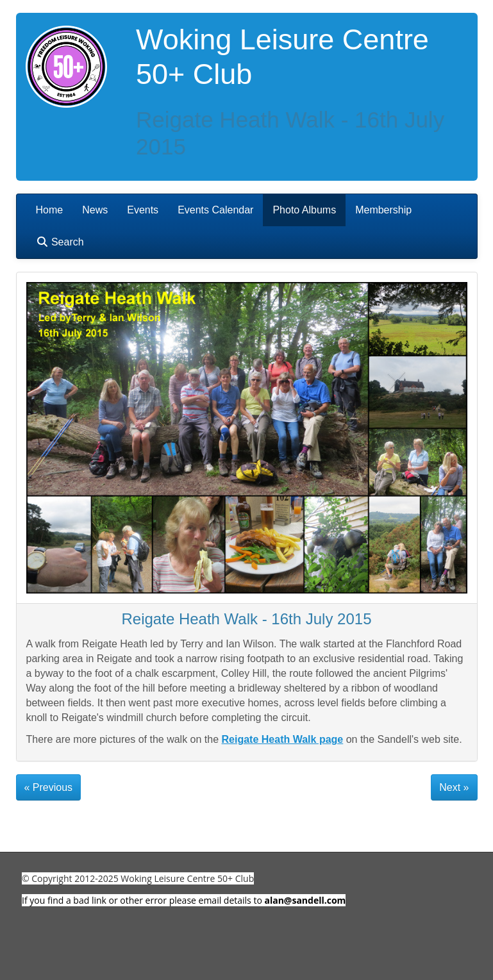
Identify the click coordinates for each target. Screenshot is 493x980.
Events (143, 210)
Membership (383, 210)
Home (50, 210)
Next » (454, 787)
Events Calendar (215, 210)
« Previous (49, 787)
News (95, 210)
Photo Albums (304, 210)
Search (60, 242)
